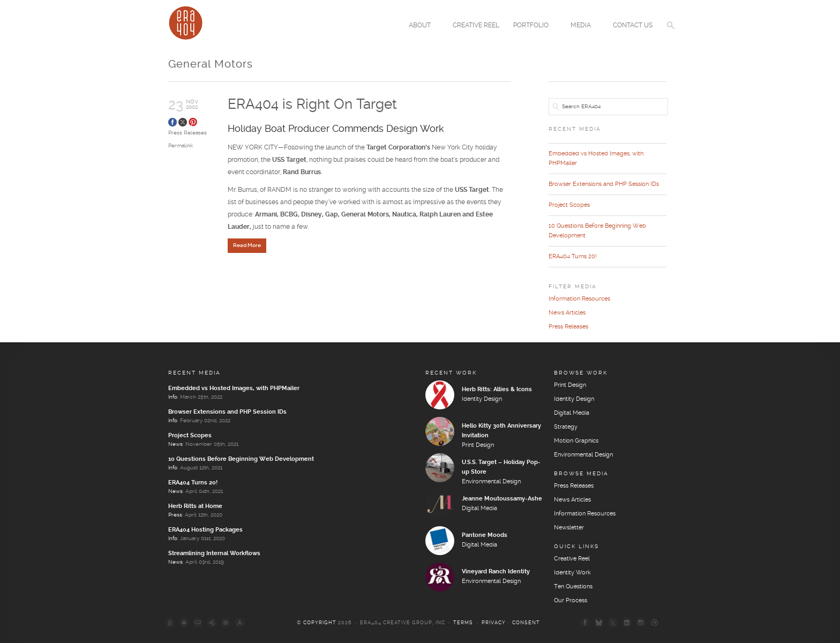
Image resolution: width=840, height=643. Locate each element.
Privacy (494, 623)
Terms (463, 623)
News (175, 444)
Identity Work (572, 573)
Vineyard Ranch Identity (496, 572)
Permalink (181, 146)
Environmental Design (491, 482)
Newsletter (569, 528)
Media (582, 26)
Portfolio (532, 26)
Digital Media (479, 509)
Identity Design (482, 399)
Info (173, 397)
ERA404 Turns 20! (573, 257)
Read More (247, 246)
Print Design (478, 445)
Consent (526, 623)
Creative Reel (476, 25)
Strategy (566, 427)
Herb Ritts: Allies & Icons (497, 390)
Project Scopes (569, 205)
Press (175, 515)
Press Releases (187, 133)
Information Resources (579, 299)
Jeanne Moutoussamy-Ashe (502, 499)
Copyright (320, 623)
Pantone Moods (485, 535)
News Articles (567, 313)
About (421, 26)
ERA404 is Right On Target (312, 105)
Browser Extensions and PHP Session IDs (604, 184)
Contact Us (633, 25)
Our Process (571, 601)
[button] (671, 32)
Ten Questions (573, 587)
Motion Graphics (576, 441)
